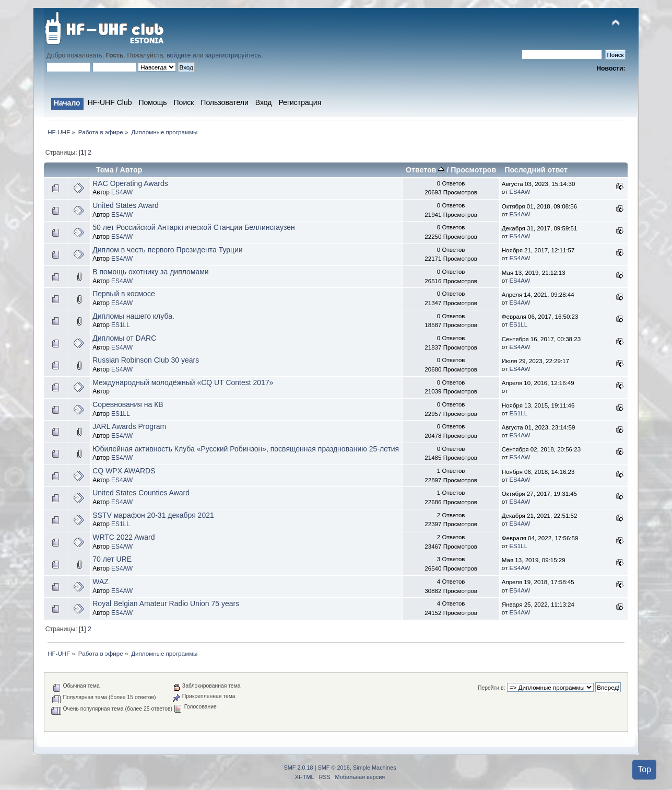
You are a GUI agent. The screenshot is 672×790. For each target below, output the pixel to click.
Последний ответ (536, 170)
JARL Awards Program (129, 426)
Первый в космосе (123, 294)
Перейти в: (491, 688)
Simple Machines (375, 768)
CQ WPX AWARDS (124, 471)
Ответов (425, 170)
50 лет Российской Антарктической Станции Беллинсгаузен (194, 227)
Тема (105, 170)
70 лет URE (112, 559)
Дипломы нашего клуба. (133, 316)
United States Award (126, 205)
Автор (131, 170)
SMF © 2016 (334, 768)
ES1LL (121, 325)
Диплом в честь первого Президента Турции (167, 250)
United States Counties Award (141, 493)
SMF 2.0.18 (298, 768)
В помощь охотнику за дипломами (150, 272)
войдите (179, 55)
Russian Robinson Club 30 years (146, 360)
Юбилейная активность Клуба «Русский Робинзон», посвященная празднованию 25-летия (246, 449)
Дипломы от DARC (124, 338)
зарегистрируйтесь (233, 55)
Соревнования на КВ (128, 404)
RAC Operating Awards (130, 183)
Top (644, 769)
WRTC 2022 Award (123, 537)
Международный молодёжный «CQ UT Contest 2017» (183, 382)
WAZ (101, 582)
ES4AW (122, 192)
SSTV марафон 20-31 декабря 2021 (153, 515)
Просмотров (473, 170)
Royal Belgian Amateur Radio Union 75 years (166, 603)
